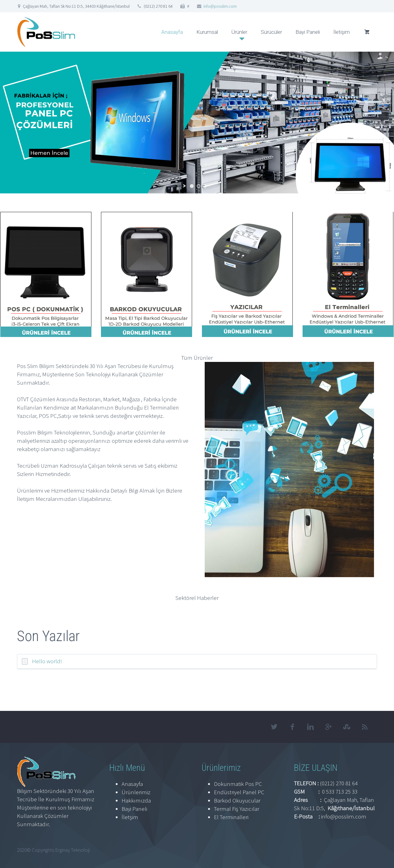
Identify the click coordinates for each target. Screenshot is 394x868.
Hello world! (47, 661)
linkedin (310, 727)
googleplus (328, 727)
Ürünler (239, 32)
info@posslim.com (220, 6)
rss (365, 727)
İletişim (342, 32)
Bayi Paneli (308, 32)
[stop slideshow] (205, 186)
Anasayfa (172, 32)
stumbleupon (347, 727)
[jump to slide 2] (199, 186)
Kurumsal (207, 32)
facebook (292, 727)
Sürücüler (271, 32)
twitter (274, 727)
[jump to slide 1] (192, 186)
